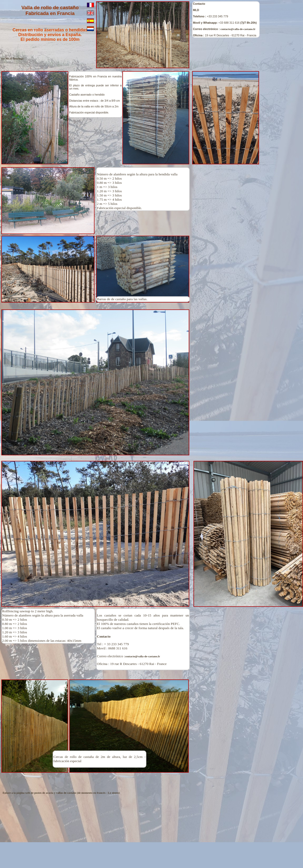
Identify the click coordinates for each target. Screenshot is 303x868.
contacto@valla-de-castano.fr (238, 29)
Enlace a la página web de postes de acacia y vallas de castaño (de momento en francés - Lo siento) (61, 793)
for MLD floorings (12, 59)
